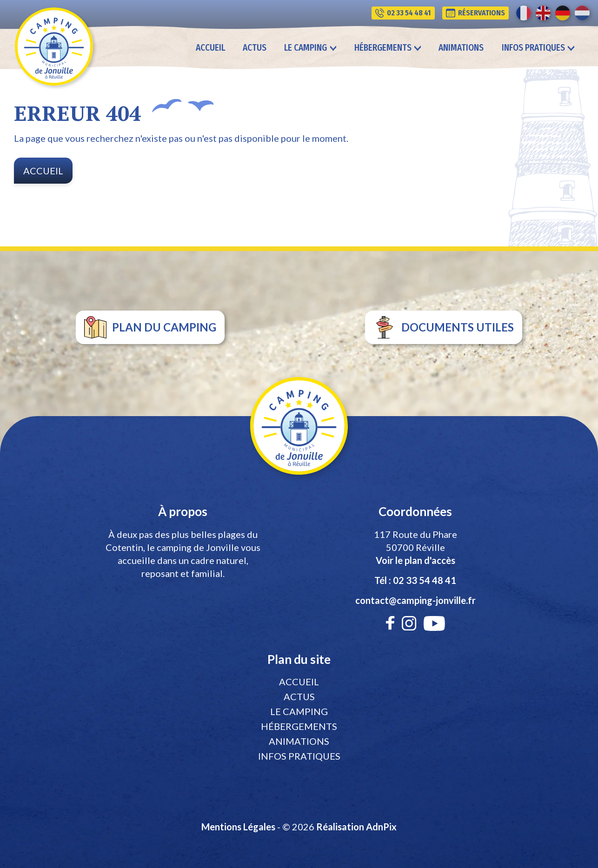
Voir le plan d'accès (415, 560)
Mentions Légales (238, 827)
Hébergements (299, 726)
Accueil (210, 48)
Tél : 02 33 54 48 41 (415, 580)
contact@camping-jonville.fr (415, 600)
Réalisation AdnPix (356, 827)
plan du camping (150, 327)
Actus (255, 48)
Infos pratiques (299, 756)
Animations (461, 48)
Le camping (299, 711)
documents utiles (444, 327)
